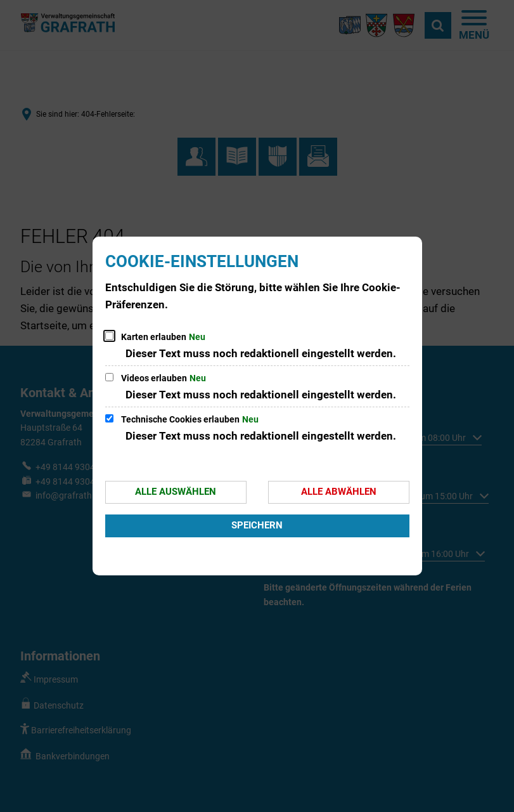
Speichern (257, 525)
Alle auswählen (176, 492)
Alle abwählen (339, 492)
